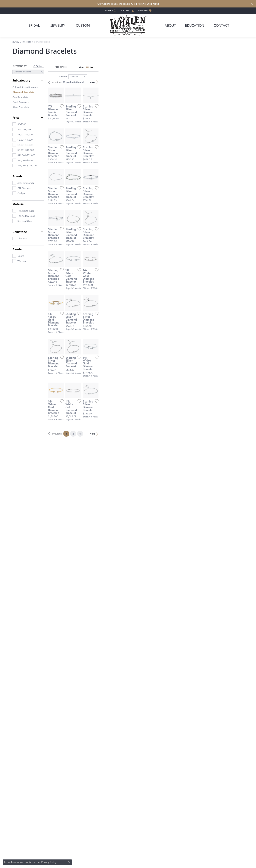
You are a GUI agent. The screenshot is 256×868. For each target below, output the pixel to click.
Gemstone (20, 232)
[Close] (252, 4)
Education (195, 25)
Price (16, 118)
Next (237, 82)
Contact (221, 25)
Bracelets (27, 42)
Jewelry (58, 25)
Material (18, 204)
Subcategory (21, 80)
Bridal (34, 25)
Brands (17, 176)
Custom (83, 25)
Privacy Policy (49, 862)
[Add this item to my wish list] (109, 154)
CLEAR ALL (39, 66)
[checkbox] (19, 124)
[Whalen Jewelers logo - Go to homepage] (128, 25)
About (170, 25)
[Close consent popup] (69, 862)
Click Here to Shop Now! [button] (145, 4)
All (153, 741)
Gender (18, 249)
